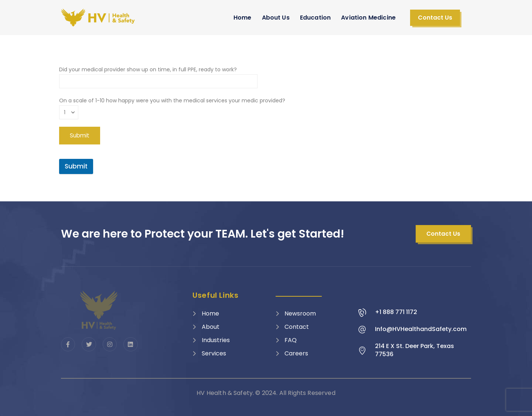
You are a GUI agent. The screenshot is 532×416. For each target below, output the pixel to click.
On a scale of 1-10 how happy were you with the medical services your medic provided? (172, 106)
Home (243, 18)
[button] (435, 18)
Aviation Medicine (368, 18)
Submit (76, 166)
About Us (276, 18)
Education (315, 18)
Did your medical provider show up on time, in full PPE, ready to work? (158, 75)
